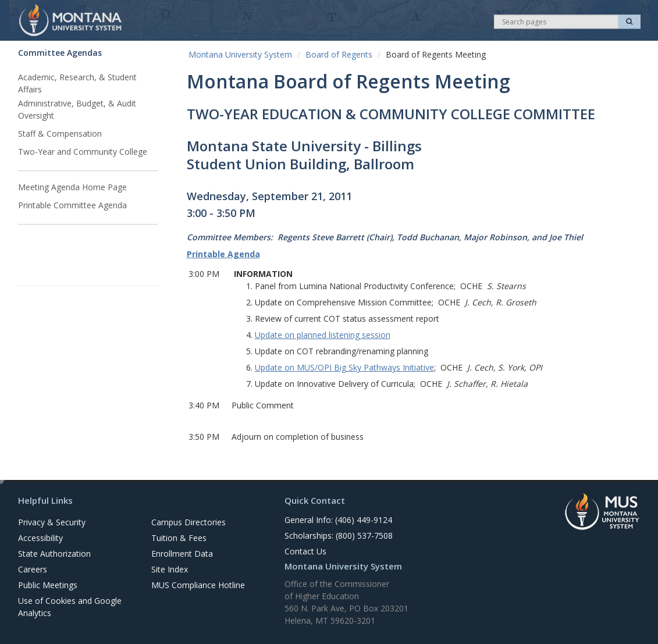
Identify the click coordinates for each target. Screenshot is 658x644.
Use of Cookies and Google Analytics (70, 607)
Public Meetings (48, 585)
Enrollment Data (182, 554)
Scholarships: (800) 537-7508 (339, 536)
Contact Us (305, 551)
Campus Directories (188, 522)
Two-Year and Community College (83, 152)
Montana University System (240, 54)
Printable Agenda (223, 254)
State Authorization (54, 554)
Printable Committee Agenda (72, 205)
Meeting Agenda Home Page (72, 187)
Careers (33, 569)
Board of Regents (339, 54)
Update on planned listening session (323, 335)
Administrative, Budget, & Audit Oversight (77, 109)
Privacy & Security (52, 522)
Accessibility (40, 538)
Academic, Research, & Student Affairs (77, 83)
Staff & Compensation (60, 134)
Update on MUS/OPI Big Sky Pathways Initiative (344, 367)
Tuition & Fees (179, 538)
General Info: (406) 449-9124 (338, 520)
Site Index (170, 569)
